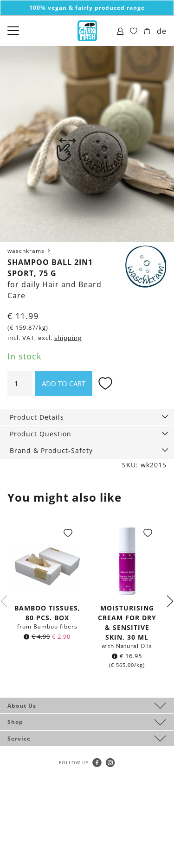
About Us (22, 706)
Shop (15, 722)
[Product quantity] (20, 384)
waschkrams (30, 251)
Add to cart (64, 384)
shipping (68, 338)
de (162, 31)
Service (19, 739)
